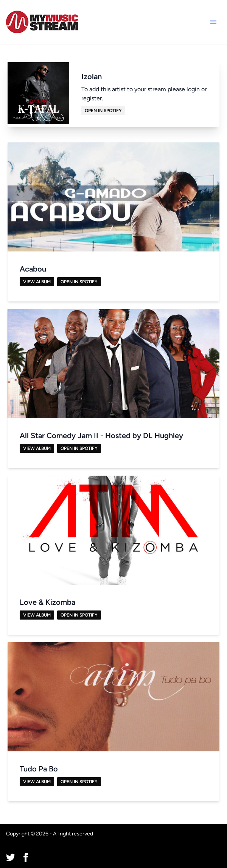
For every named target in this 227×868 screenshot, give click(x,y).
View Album (37, 282)
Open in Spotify (103, 111)
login (193, 89)
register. (92, 98)
